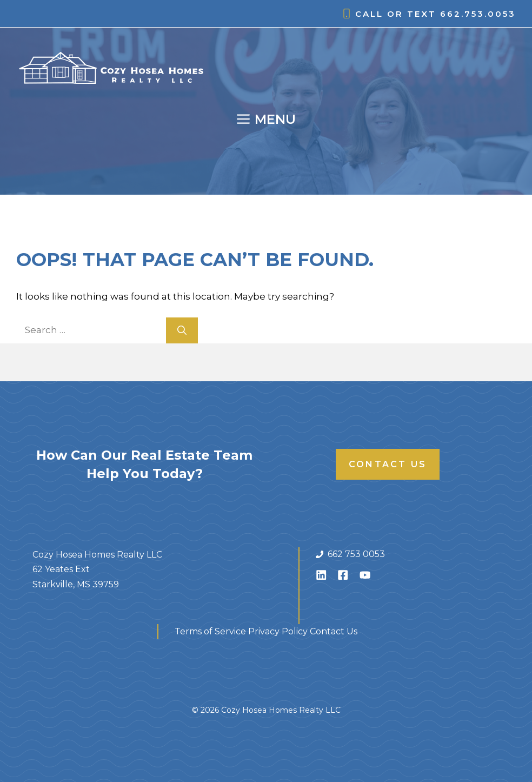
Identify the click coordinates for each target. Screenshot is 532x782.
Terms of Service (210, 631)
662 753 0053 (356, 554)
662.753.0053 (478, 14)
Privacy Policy (278, 631)
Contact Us (388, 464)
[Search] (182, 330)
